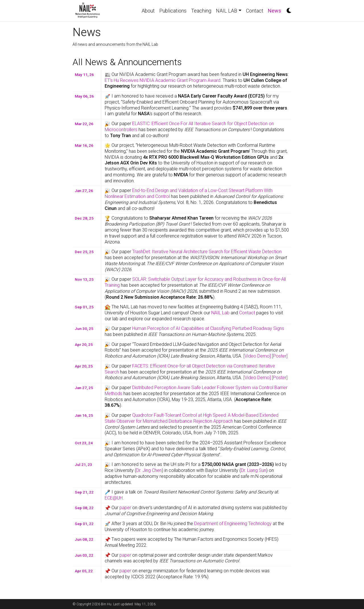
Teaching (201, 11)
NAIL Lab (220, 313)
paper (125, 508)
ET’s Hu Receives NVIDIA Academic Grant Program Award (163, 80)
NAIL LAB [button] (227, 11)
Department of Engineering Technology (233, 524)
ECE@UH (114, 498)
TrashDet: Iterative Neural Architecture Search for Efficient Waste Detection (207, 252)
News (276, 10)
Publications (173, 11)
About (148, 11)
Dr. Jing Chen (149, 470)
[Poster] (280, 356)
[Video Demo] (257, 356)
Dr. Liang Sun (254, 470)
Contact (255, 11)
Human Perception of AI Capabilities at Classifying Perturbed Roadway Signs (208, 328)
